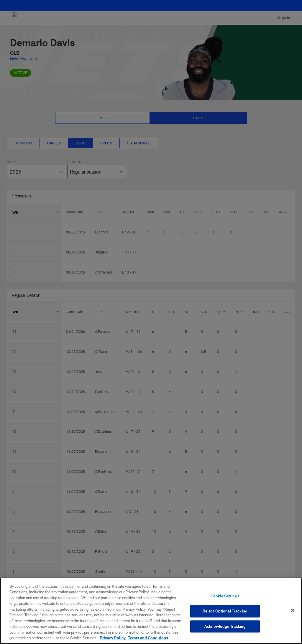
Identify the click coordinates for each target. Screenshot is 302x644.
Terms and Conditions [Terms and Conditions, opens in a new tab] (148, 638)
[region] (151, 611)
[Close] (293, 610)
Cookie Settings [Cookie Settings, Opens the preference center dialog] (225, 596)
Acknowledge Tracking (225, 626)
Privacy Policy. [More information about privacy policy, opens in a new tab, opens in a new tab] (113, 638)
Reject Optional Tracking (225, 611)
